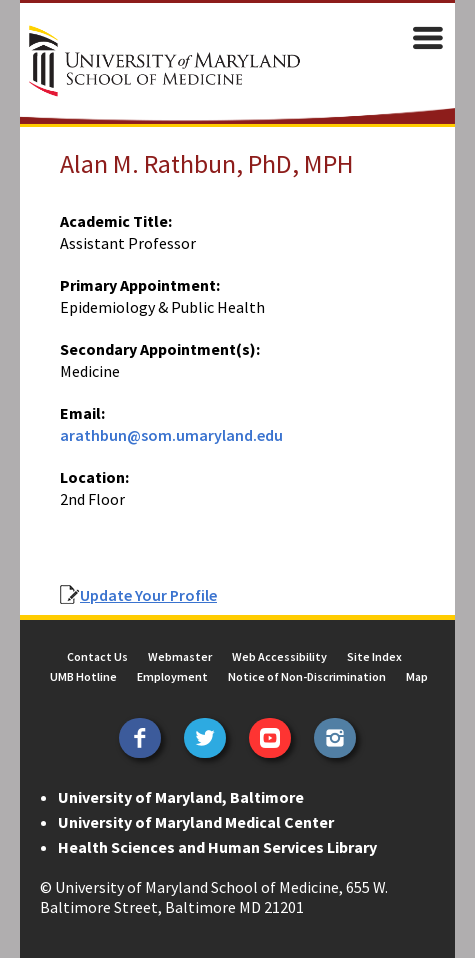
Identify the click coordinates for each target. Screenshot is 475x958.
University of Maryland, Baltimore (181, 797)
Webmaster (180, 656)
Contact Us (97, 656)
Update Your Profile (148, 595)
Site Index (374, 656)
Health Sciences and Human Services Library (217, 847)
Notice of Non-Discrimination (307, 676)
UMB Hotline (83, 676)
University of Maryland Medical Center (196, 822)
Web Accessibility (279, 656)
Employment (172, 676)
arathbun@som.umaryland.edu (171, 435)
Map (417, 676)
